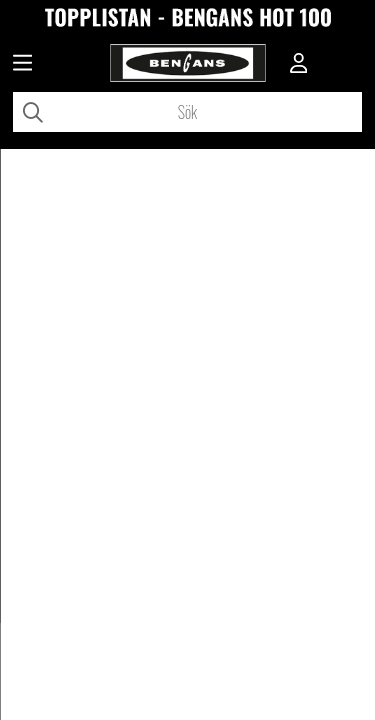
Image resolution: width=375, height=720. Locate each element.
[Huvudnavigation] (22, 65)
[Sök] (187, 112)
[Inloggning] (299, 65)
